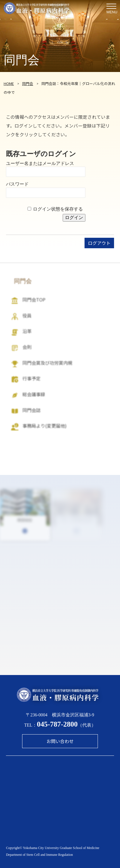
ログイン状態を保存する (58, 209)
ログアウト (99, 243)
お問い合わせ (60, 741)
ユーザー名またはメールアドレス (40, 163)
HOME (9, 83)
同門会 (28, 83)
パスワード (17, 184)
